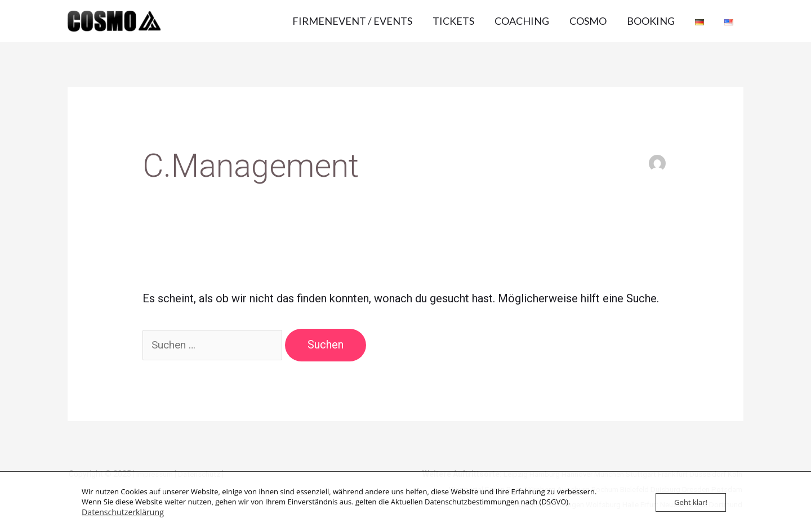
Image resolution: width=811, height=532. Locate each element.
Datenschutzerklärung (119, 512)
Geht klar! (691, 503)
